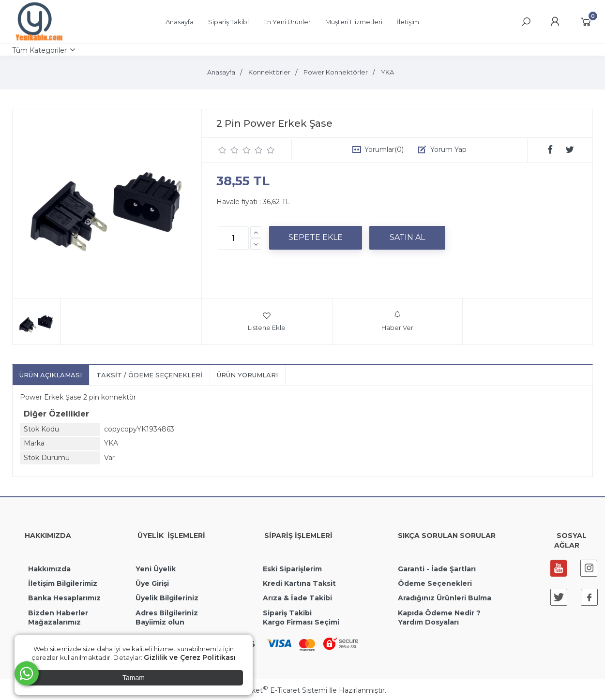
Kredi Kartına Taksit (299, 583)
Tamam (134, 678)
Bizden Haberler (58, 613)
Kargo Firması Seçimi (301, 622)
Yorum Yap (448, 149)
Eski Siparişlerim (292, 569)
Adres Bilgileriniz (167, 613)
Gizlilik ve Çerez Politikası (190, 657)
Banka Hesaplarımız (64, 598)
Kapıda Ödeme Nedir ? (439, 613)
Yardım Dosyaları (428, 622)
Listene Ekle (267, 321)
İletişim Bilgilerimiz (62, 583)
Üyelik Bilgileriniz (167, 598)
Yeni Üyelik (156, 569)
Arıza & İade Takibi (297, 598)
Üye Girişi (152, 583)
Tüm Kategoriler (39, 50)
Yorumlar (384, 149)
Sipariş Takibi (287, 613)
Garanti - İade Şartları (437, 569)
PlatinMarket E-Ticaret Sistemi (273, 690)
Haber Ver (397, 321)
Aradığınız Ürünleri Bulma (445, 598)
